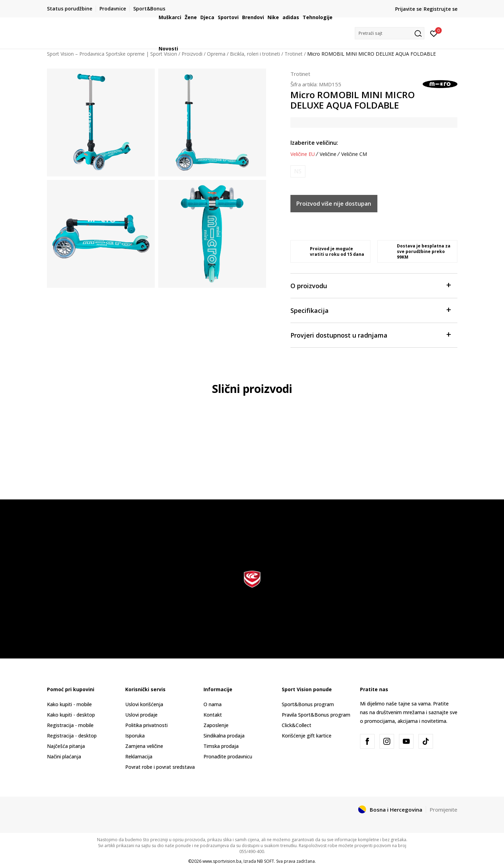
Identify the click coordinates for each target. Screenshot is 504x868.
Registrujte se (441, 9)
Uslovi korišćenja (144, 704)
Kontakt (213, 715)
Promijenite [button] (443, 810)
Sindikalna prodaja (224, 736)
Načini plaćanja (64, 756)
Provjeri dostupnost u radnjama (370, 335)
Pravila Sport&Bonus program (316, 715)
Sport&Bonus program (308, 704)
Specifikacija (370, 310)
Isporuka (135, 736)
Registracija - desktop (72, 736)
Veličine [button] (328, 154)
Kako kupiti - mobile (69, 704)
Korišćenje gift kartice (307, 736)
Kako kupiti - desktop (71, 715)
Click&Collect (297, 725)
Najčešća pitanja (66, 746)
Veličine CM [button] (354, 154)
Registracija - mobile (70, 725)
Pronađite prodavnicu (228, 756)
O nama (213, 704)
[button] (390, 33)
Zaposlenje (216, 725)
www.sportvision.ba (222, 861)
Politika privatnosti (146, 725)
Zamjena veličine (144, 746)
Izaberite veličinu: (314, 143)
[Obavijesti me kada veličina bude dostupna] (298, 171)
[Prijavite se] (434, 33)
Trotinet (300, 74)
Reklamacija (139, 756)
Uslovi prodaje (141, 715)
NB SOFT (266, 861)
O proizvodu (370, 285)
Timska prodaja (221, 746)
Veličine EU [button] (303, 154)
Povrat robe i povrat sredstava (160, 767)
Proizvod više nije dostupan (334, 204)
